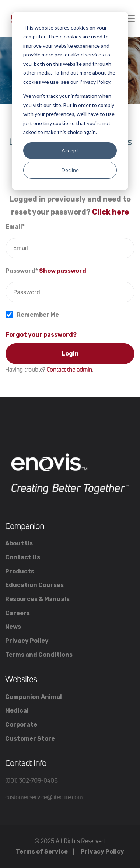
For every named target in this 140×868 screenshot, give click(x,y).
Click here (111, 212)
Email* (15, 227)
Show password (63, 271)
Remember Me (38, 315)
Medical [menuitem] (17, 711)
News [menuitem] (13, 627)
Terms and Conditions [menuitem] (39, 655)
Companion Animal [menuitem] (34, 697)
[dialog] (70, 101)
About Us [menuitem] (19, 543)
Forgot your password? (41, 335)
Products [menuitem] (20, 571)
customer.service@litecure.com (44, 797)
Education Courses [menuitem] (34, 585)
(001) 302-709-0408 (31, 780)
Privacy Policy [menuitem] (27, 641)
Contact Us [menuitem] (23, 557)
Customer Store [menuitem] (30, 739)
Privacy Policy (102, 852)
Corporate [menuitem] (21, 725)
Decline (70, 170)
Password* (22, 271)
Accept (70, 150)
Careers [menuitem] (17, 613)
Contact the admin (69, 370)
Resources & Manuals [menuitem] (37, 599)
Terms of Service (42, 852)
